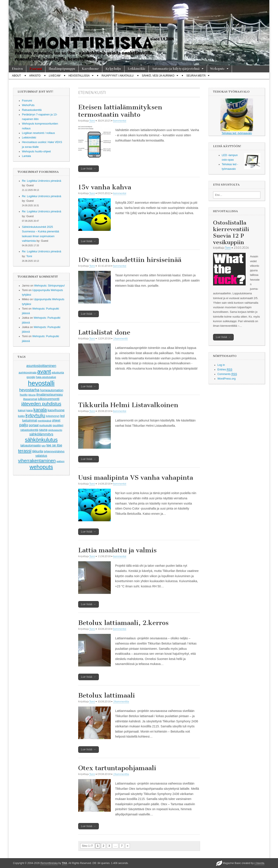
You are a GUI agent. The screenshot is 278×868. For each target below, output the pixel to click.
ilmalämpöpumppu (50, 395)
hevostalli (41, 383)
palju (24, 425)
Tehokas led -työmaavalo (237, 117)
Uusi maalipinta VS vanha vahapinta (136, 478)
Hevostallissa (79, 76)
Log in (221, 365)
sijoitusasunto (55, 430)
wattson (60, 461)
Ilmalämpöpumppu (62, 69)
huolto (24, 395)
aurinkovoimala (28, 373)
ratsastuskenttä (29, 430)
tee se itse (54, 445)
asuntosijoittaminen (41, 366)
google (31, 377)
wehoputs (41, 467)
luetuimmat (30, 420)
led (62, 416)
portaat (34, 425)
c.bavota (259, 863)
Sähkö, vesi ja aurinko (158, 76)
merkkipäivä (45, 421)
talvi (44, 446)
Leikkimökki (137, 69)
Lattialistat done (104, 332)
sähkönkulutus (41, 440)
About (16, 76)
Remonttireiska (49, 863)
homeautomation (52, 390)
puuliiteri (58, 425)
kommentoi (120, 121)
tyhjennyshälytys (54, 451)
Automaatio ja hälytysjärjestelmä (176, 69)
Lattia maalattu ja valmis (117, 550)
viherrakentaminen (37, 461)
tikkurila (38, 451)
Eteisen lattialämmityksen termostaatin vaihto (120, 111)
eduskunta (58, 373)
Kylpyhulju (113, 69)
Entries (225, 370)
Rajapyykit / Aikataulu (118, 76)
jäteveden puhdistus (41, 404)
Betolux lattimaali (107, 695)
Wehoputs (217, 69)
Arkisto (35, 76)
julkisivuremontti (49, 399)
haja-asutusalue (46, 377)
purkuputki (46, 425)
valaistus (41, 456)
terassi (25, 451)
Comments (227, 374)
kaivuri (22, 410)
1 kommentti (120, 338)
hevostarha (29, 390)
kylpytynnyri (53, 416)
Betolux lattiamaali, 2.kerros (123, 623)
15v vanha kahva (105, 187)
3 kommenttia (121, 701)
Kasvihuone (90, 69)
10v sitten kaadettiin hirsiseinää (130, 260)
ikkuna (32, 395)
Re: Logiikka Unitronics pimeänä (42, 181)
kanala (40, 410)
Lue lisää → (89, 169)
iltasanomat (30, 399)
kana (30, 410)
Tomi (29, 256)
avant (44, 372)
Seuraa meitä (196, 76)
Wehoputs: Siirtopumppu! (49, 286)
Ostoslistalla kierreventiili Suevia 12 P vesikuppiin (231, 232)
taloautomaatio (31, 445)
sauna (43, 430)
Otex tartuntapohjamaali (117, 768)
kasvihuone (56, 410)
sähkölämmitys (41, 434)
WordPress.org (227, 379)
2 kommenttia (121, 774)
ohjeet (56, 420)
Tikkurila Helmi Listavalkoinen (128, 405)
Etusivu (17, 69)
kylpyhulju (35, 415)
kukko (21, 416)
